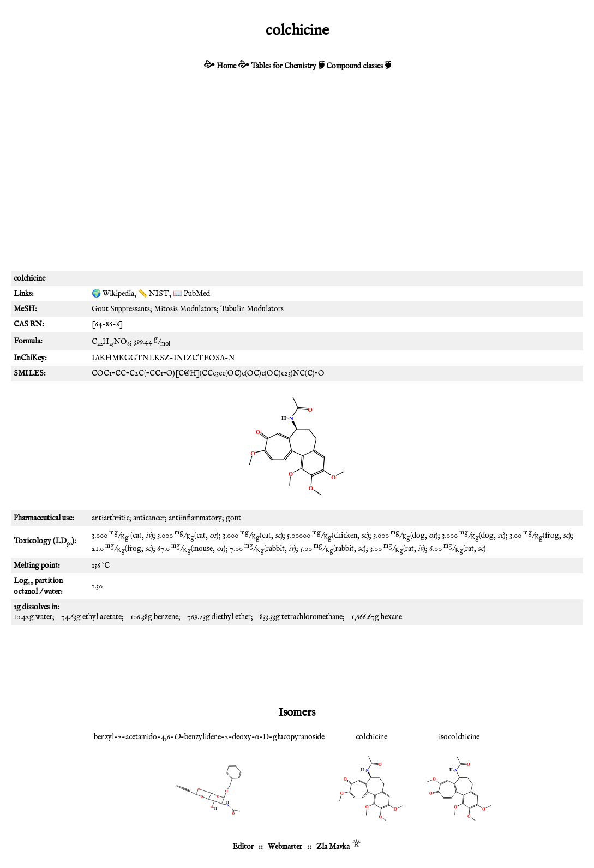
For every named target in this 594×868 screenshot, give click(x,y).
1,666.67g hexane (377, 617)
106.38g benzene (154, 617)
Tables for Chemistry (284, 66)
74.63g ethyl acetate (91, 617)
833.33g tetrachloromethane (301, 617)
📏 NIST (154, 294)
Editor (243, 847)
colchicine (371, 737)
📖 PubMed (191, 294)
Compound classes (355, 66)
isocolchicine (459, 737)
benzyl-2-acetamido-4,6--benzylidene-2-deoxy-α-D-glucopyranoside (209, 737)
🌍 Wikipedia (113, 294)
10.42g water (33, 617)
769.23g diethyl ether (219, 617)
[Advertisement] (297, 178)
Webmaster (285, 847)
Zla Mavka (333, 847)
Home (226, 66)
